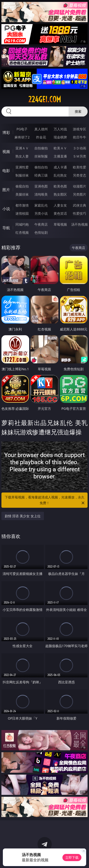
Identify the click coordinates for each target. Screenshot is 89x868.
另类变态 (80, 175)
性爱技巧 (80, 213)
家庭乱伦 (41, 205)
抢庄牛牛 (80, 137)
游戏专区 (80, 129)
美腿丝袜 (22, 194)
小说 (6, 209)
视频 (6, 152)
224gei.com (45, 99)
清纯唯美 (41, 194)
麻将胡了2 (22, 137)
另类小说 (41, 213)
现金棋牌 (60, 137)
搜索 (78, 111)
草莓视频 (60, 224)
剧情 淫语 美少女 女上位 (23, 516)
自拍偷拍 (41, 148)
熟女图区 (60, 194)
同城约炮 (22, 224)
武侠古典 (80, 205)
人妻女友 (60, 205)
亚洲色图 (41, 186)
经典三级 (41, 175)
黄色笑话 (60, 213)
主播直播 (60, 156)
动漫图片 (80, 186)
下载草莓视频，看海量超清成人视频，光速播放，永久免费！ (45, 500)
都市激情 (22, 205)
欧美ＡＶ (60, 148)
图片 (6, 190)
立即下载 (72, 857)
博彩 (6, 132)
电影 (6, 171)
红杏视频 (22, 232)
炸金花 (41, 137)
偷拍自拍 (41, 167)
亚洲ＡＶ (22, 148)
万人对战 (60, 129)
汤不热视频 (80, 224)
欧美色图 (60, 186)
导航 (6, 228)
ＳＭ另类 (80, 156)
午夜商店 (41, 224)
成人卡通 (60, 167)
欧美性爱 (80, 167)
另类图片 (80, 194)
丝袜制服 (41, 156)
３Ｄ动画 (80, 148)
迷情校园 (22, 213)
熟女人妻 (22, 156)
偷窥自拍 (22, 186)
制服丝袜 (22, 175)
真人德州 (41, 129)
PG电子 (22, 129)
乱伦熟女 (60, 175)
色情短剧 (41, 232)
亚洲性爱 (22, 167)
